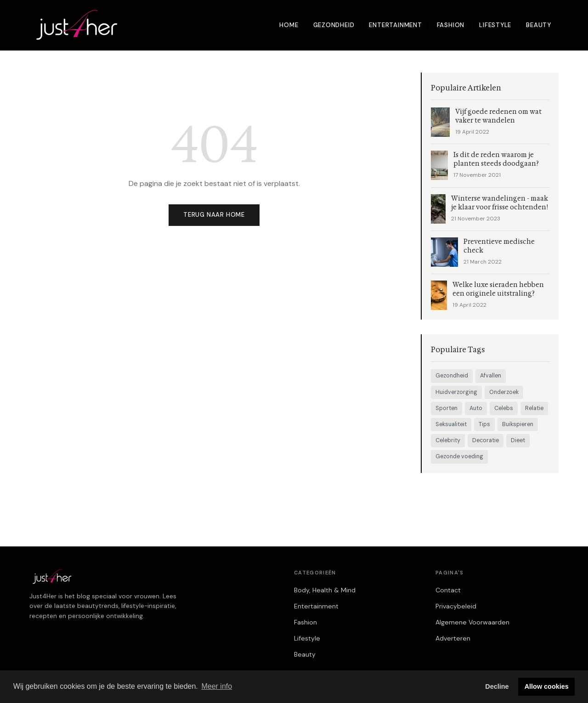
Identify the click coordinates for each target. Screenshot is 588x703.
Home (289, 25)
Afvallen (491, 376)
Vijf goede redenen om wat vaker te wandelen (498, 116)
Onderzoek (504, 392)
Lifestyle (495, 25)
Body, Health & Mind (325, 590)
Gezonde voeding (459, 456)
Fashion (451, 25)
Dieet (518, 440)
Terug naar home (214, 215)
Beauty (539, 25)
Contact (448, 590)
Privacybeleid (456, 606)
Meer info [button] (217, 686)
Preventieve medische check (499, 246)
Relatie (534, 408)
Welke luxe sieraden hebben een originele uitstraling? (498, 289)
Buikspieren (518, 424)
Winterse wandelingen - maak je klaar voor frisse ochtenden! (500, 203)
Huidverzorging (456, 392)
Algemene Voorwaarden (472, 622)
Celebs (504, 408)
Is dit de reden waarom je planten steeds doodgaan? (496, 159)
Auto (476, 408)
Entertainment (395, 25)
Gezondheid (334, 25)
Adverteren (453, 638)
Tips (484, 424)
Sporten (447, 408)
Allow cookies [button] (547, 686)
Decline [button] (497, 686)
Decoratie (486, 440)
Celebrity (448, 440)
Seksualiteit (451, 424)
